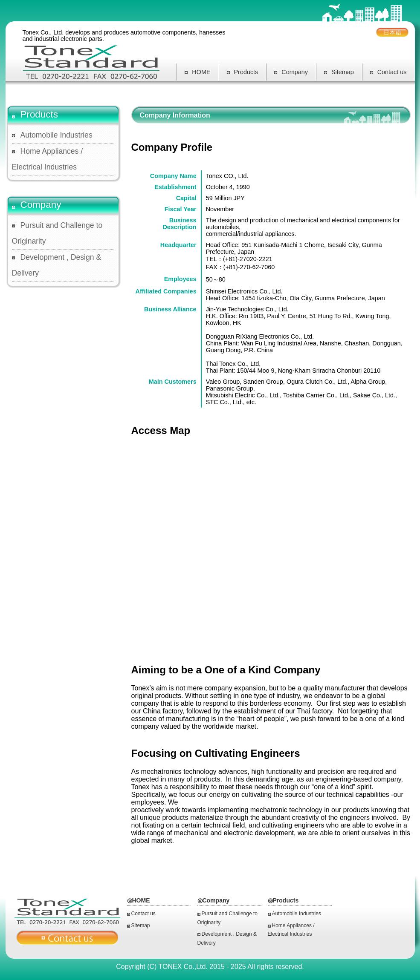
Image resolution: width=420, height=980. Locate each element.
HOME (197, 72)
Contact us (388, 72)
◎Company (214, 900)
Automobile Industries (56, 135)
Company (291, 72)
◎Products (283, 900)
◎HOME (139, 900)
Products (243, 72)
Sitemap (339, 72)
